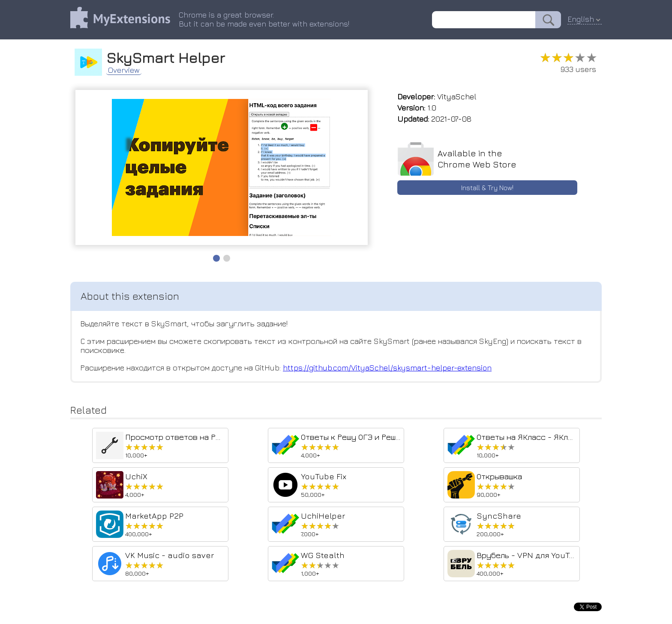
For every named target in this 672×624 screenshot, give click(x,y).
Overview (124, 70)
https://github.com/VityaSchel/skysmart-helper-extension (387, 368)
